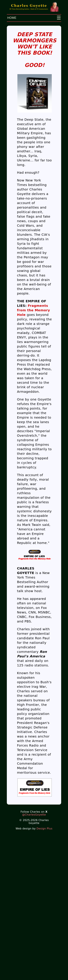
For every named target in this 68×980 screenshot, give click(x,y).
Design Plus (44, 829)
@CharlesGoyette (34, 815)
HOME (12, 18)
